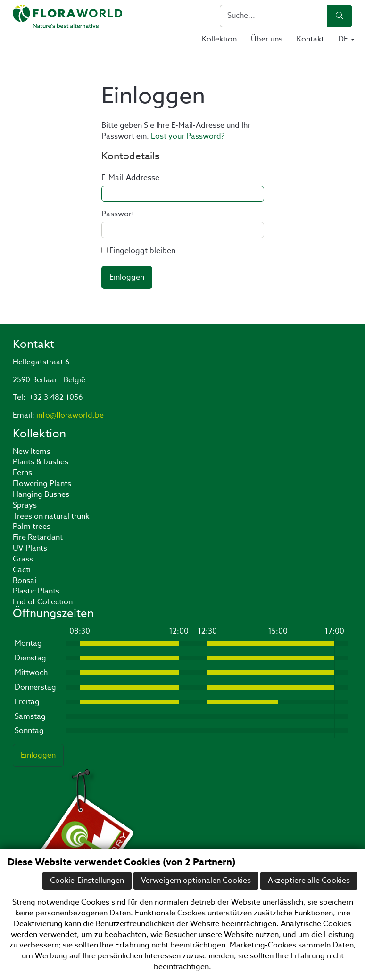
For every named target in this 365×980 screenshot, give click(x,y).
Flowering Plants (42, 484)
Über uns (267, 39)
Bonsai (25, 581)
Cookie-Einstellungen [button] (87, 881)
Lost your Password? (188, 136)
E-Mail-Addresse (130, 178)
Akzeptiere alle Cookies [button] (309, 881)
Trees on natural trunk (51, 516)
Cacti (22, 570)
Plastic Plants (36, 591)
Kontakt (310, 39)
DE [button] (346, 39)
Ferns (22, 473)
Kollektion (219, 39)
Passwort (118, 214)
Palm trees (32, 527)
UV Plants (30, 548)
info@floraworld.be (70, 415)
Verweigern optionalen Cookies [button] (196, 881)
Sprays (25, 505)
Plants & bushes (41, 462)
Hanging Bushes (41, 494)
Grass (23, 559)
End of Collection (43, 602)
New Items (32, 452)
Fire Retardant (38, 537)
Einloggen (127, 277)
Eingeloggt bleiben (142, 251)
